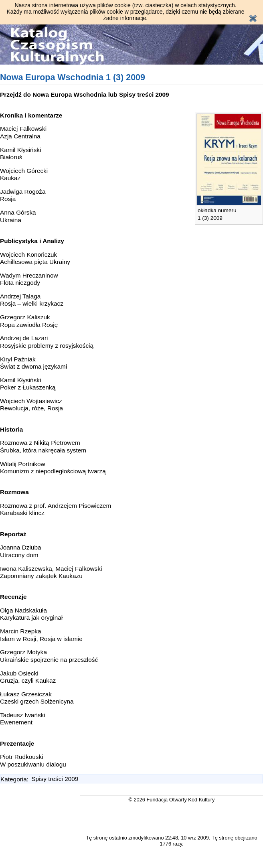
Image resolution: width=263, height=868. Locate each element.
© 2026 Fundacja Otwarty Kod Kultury (172, 800)
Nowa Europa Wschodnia (69, 94)
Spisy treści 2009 (144, 94)
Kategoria (14, 779)
